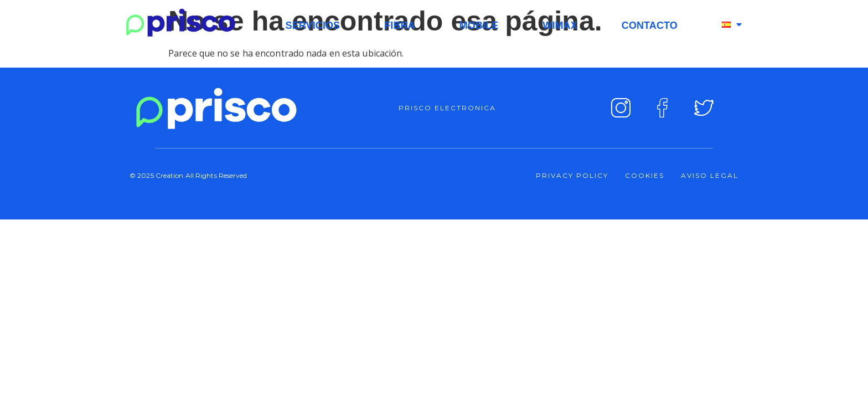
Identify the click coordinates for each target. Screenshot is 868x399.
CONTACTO (650, 25)
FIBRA (400, 25)
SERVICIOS (313, 25)
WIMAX (560, 25)
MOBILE (479, 25)
